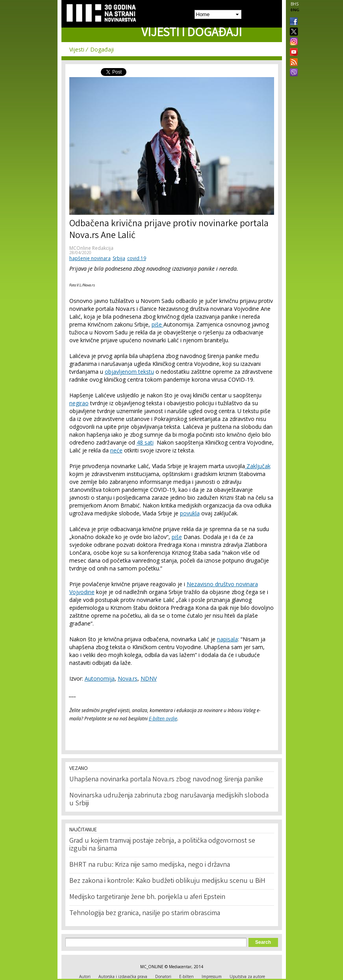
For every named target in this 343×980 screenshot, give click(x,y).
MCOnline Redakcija (91, 248)
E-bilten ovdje (163, 719)
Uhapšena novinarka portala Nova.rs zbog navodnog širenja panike (166, 780)
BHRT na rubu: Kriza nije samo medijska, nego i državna (150, 865)
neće (116, 450)
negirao (79, 403)
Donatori (163, 976)
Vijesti (77, 49)
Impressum (212, 976)
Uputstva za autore (247, 976)
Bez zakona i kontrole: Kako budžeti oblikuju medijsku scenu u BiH (167, 881)
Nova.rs (128, 678)
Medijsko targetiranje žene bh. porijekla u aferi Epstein (147, 897)
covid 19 (137, 258)
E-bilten (186, 976)
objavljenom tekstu (129, 372)
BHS (295, 4)
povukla (190, 513)
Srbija (119, 258)
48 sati (145, 442)
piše (158, 324)
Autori (85, 976)
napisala (227, 639)
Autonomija (100, 678)
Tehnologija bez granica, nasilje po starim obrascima (145, 914)
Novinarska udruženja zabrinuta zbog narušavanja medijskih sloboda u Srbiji (169, 800)
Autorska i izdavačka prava (123, 976)
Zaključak (258, 466)
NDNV (149, 678)
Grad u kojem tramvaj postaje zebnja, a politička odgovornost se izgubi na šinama (162, 845)
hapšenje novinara (90, 258)
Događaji (102, 49)
